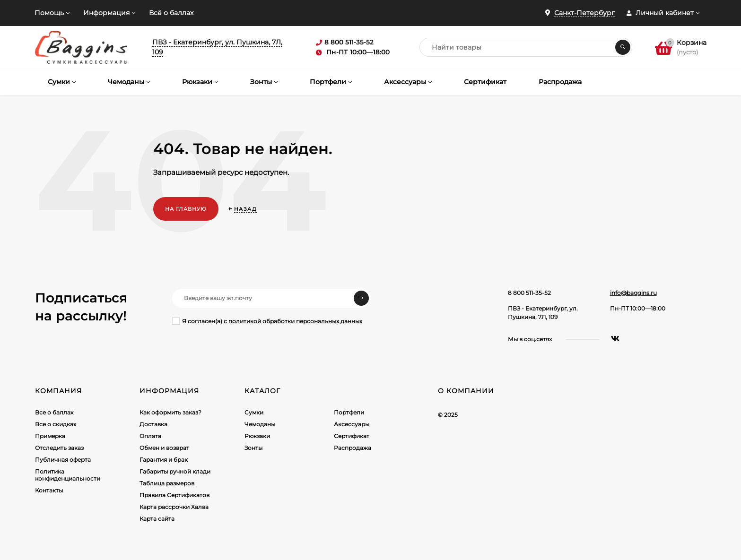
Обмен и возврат (164, 448)
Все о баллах (54, 412)
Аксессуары (352, 424)
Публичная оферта (63, 460)
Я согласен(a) (267, 321)
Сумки (254, 412)
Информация (106, 13)
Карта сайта (157, 519)
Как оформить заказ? (170, 412)
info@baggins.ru (633, 293)
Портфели (349, 412)
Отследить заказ (59, 448)
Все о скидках (56, 424)
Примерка (50, 436)
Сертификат (352, 436)
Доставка (153, 424)
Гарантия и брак (164, 460)
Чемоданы (260, 424)
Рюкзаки (257, 436)
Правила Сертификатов (174, 495)
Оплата (150, 436)
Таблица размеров (167, 483)
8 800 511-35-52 (529, 293)
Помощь (49, 13)
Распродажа (353, 448)
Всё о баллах (171, 13)
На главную (186, 209)
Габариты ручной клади (175, 471)
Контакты (49, 490)
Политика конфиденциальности (68, 475)
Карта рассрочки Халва (174, 507)
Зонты (253, 448)
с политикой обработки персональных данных (293, 321)
